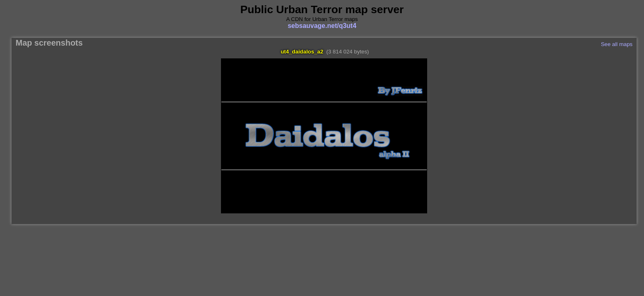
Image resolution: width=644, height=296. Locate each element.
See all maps (617, 44)
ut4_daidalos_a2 (302, 52)
